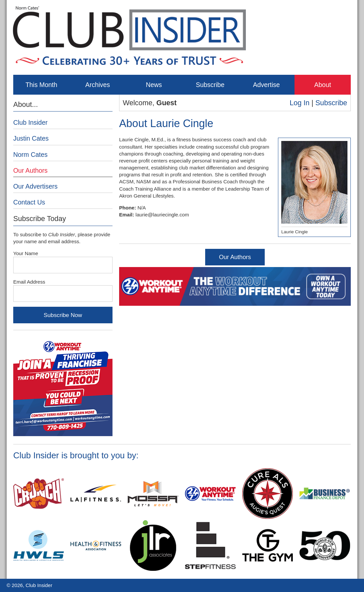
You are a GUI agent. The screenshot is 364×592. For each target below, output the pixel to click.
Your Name (26, 253)
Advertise (266, 85)
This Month (41, 85)
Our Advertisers (35, 186)
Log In (299, 103)
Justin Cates (31, 138)
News (154, 85)
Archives (98, 85)
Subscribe (210, 85)
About (323, 85)
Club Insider (30, 122)
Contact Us (29, 202)
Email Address (29, 282)
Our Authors (235, 257)
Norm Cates (30, 155)
